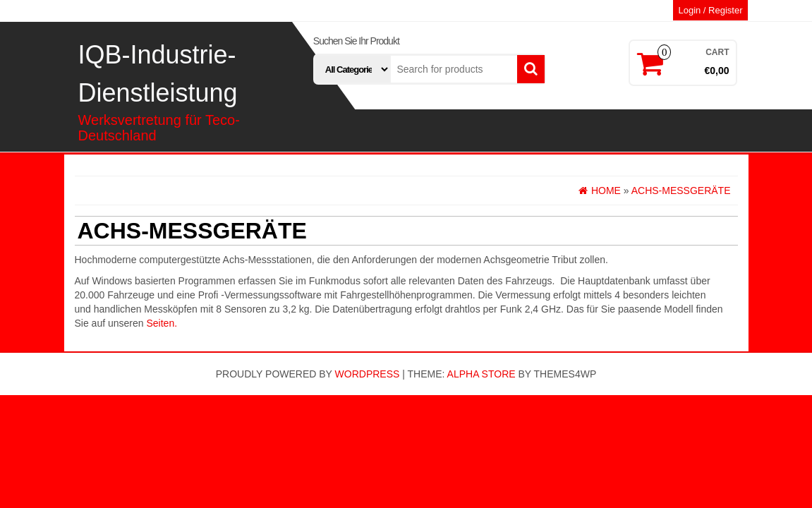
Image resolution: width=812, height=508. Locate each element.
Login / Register (710, 10)
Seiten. (162, 323)
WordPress (368, 374)
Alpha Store (481, 374)
